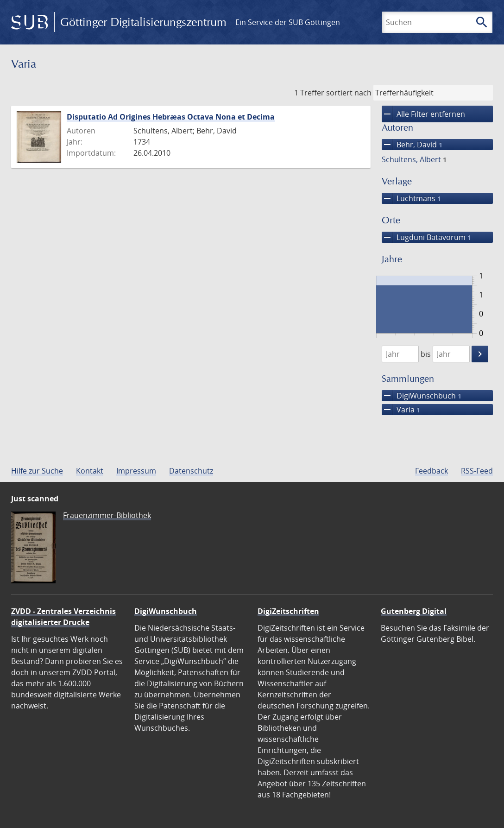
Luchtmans (411, 198)
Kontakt (90, 471)
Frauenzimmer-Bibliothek (107, 515)
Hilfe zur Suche (37, 471)
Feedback (432, 471)
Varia (401, 410)
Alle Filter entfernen (423, 114)
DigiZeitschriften (288, 611)
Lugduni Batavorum (426, 237)
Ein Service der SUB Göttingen (288, 22)
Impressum (136, 471)
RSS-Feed (477, 471)
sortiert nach (349, 93)
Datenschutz (191, 471)
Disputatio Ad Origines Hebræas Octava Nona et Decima (171, 117)
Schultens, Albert (414, 159)
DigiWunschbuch (422, 396)
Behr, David (412, 145)
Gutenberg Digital (414, 611)
